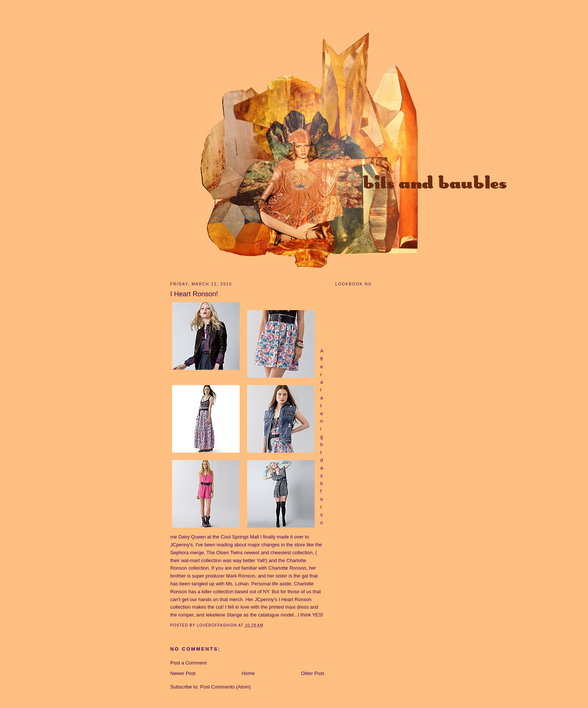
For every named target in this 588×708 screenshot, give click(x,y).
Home (248, 673)
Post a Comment (188, 663)
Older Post (313, 673)
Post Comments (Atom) (226, 687)
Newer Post (183, 673)
